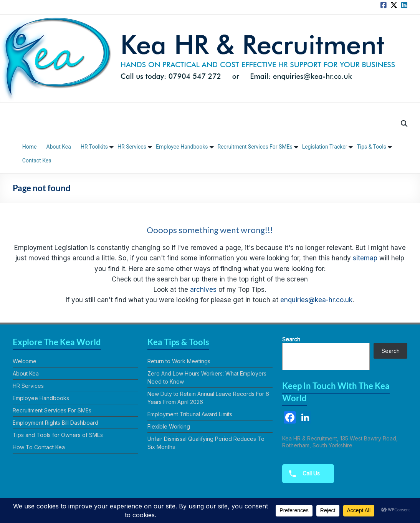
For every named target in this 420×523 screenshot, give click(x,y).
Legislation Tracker (325, 147)
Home (30, 147)
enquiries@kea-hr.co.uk (316, 300)
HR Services (132, 147)
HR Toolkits (94, 147)
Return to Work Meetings (179, 361)
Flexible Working (169, 426)
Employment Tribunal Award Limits (190, 414)
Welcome (25, 361)
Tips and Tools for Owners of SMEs (58, 435)
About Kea (59, 147)
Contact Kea (37, 161)
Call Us (302, 474)
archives (203, 290)
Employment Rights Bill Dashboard (55, 423)
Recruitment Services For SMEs (255, 147)
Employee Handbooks (182, 147)
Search (291, 339)
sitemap (365, 258)
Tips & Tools (371, 147)
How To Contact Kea (39, 447)
